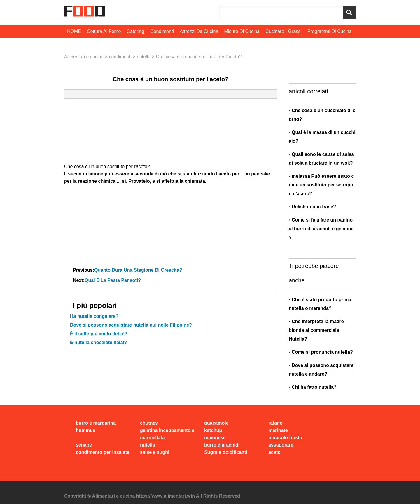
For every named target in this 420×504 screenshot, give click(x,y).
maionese (215, 438)
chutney (149, 423)
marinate (278, 430)
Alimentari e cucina (84, 57)
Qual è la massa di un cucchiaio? (322, 137)
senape (84, 445)
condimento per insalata (103, 452)
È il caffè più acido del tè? (99, 334)
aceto (274, 452)
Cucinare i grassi (283, 31)
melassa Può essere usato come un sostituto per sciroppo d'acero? (321, 185)
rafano (275, 423)
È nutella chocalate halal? (99, 342)
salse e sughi (155, 452)
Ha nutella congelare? (94, 316)
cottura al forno (104, 31)
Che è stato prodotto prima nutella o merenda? (320, 304)
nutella (144, 57)
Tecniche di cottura (87, 45)
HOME (74, 31)
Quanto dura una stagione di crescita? (139, 270)
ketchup (213, 430)
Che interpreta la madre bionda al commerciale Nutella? (316, 330)
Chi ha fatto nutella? (314, 387)
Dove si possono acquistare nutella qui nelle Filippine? (131, 325)
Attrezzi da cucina (199, 31)
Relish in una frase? (314, 207)
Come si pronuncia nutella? (322, 352)
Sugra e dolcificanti (226, 452)
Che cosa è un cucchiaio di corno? (322, 115)
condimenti (162, 31)
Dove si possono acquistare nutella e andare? (321, 370)
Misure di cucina (242, 31)
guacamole (216, 423)
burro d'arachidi (222, 445)
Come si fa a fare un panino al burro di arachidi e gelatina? (321, 229)
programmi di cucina (330, 31)
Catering (136, 31)
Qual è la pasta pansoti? (113, 280)
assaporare (281, 445)
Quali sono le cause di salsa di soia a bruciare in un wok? (322, 159)
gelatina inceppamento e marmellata (167, 434)
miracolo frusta (285, 438)
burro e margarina (96, 423)
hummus (86, 430)
